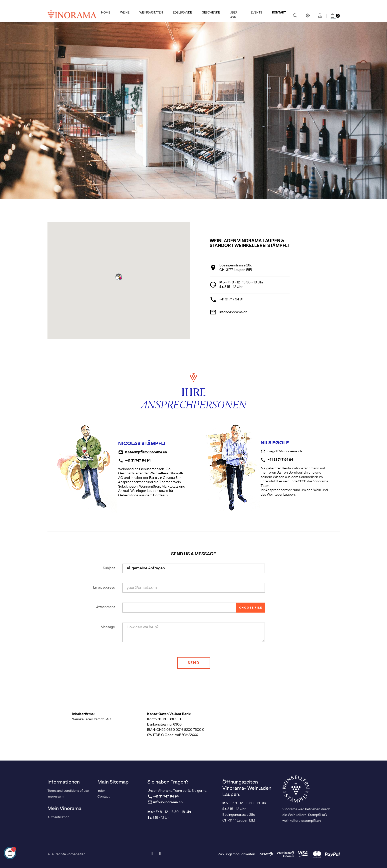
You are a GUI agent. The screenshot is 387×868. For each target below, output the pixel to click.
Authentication (58, 817)
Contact (104, 797)
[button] (119, 277)
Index (101, 791)
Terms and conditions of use (68, 791)
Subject (109, 568)
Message (108, 627)
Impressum (55, 797)
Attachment (106, 607)
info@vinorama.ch (233, 312)
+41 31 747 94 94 (232, 299)
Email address (104, 588)
